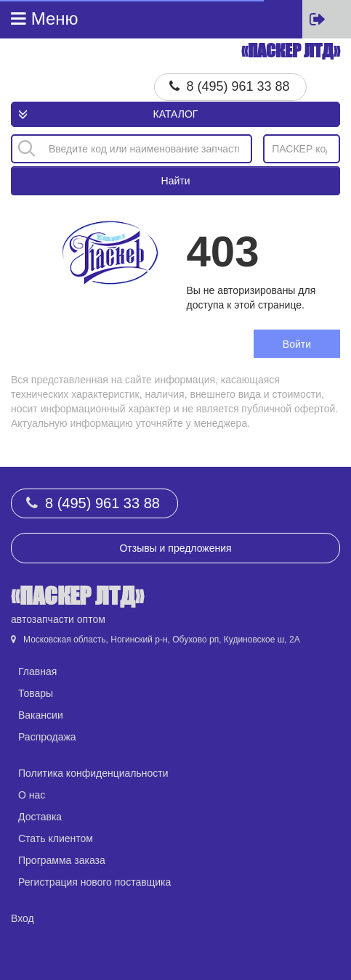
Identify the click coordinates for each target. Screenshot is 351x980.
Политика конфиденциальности (93, 773)
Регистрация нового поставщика (94, 882)
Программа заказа (62, 860)
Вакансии (41, 715)
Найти (176, 181)
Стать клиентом (56, 838)
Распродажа (47, 737)
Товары (36, 693)
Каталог (176, 114)
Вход (23, 918)
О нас (32, 795)
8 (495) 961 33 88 (238, 86)
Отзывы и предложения (175, 548)
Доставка (40, 817)
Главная (37, 671)
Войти (297, 344)
